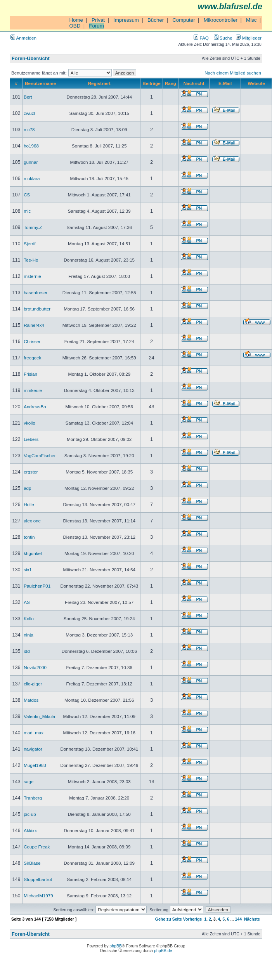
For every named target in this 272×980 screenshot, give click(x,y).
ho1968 (31, 146)
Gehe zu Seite (169, 919)
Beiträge (151, 83)
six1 (28, 570)
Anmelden (23, 38)
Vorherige (192, 919)
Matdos (31, 700)
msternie (32, 276)
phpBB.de (163, 951)
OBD (75, 26)
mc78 (29, 129)
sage (29, 781)
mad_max (34, 733)
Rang (171, 83)
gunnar (31, 162)
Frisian (30, 374)
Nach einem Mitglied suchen (233, 73)
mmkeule (33, 390)
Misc (251, 20)
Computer (184, 20)
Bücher (156, 20)
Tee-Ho (31, 260)
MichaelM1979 (38, 896)
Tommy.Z (33, 227)
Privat (98, 20)
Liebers (31, 439)
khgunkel (33, 553)
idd (27, 651)
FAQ (201, 38)
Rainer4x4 (34, 325)
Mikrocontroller (221, 20)
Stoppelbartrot (38, 879)
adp (27, 488)
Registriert (99, 83)
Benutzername (40, 83)
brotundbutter (37, 309)
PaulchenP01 (37, 586)
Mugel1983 (35, 765)
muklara (32, 178)
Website (256, 83)
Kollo (29, 618)
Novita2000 (35, 667)
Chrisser (32, 341)
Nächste (252, 919)
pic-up (30, 814)
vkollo (29, 423)
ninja (29, 635)
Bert (28, 97)
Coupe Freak (37, 847)
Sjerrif (29, 244)
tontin (29, 537)
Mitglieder (249, 38)
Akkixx (30, 830)
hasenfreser (36, 292)
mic (27, 211)
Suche (223, 38)
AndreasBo (35, 407)
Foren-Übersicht (31, 59)
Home (76, 20)
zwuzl (29, 113)
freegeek (32, 358)
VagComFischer (40, 455)
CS (27, 195)
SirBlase (32, 863)
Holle (29, 504)
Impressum (126, 20)
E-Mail (225, 83)
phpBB (116, 946)
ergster (31, 472)
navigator (33, 749)
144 (238, 919)
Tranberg (33, 798)
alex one (32, 521)
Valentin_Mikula (39, 716)
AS (27, 602)
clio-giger (33, 684)
